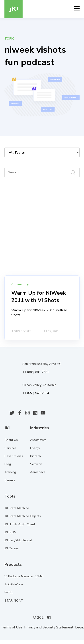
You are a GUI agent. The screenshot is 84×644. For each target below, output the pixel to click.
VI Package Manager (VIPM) (24, 576)
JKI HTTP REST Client (20, 524)
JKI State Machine (17, 508)
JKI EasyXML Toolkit (18, 540)
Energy (35, 448)
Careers (10, 480)
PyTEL (9, 592)
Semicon (36, 464)
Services (10, 448)
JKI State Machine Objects (23, 516)
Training (10, 472)
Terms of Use (12, 627)
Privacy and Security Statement (49, 627)
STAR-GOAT (14, 601)
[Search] (42, 172)
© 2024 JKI (42, 618)
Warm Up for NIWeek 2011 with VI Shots (39, 297)
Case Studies (14, 456)
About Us (11, 440)
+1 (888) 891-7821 (36, 372)
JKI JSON (10, 532)
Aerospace (38, 472)
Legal (80, 627)
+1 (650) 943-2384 (36, 393)
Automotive (38, 440)
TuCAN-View (14, 584)
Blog (8, 464)
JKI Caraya (12, 548)
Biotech (35, 456)
